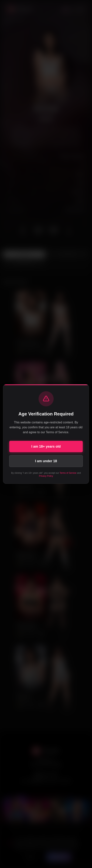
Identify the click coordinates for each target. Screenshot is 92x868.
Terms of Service (68, 473)
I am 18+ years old (46, 446)
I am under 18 (46, 461)
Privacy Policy (46, 476)
